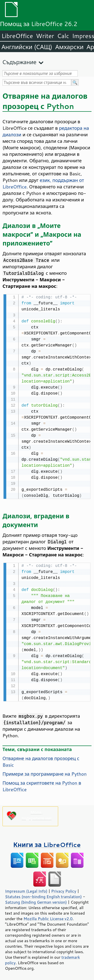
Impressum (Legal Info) (26, 890)
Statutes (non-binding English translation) (43, 896)
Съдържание (19, 62)
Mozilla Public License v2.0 (48, 918)
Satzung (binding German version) (36, 901)
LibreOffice (17, 36)
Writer (45, 36)
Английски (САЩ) (27, 47)
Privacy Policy (64, 890)
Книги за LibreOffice (47, 844)
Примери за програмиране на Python (45, 773)
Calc (63, 36)
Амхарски (69, 47)
